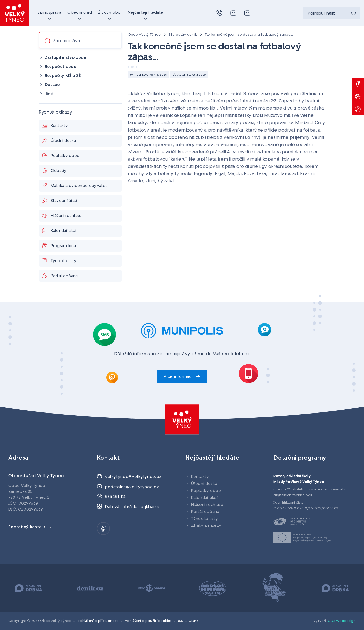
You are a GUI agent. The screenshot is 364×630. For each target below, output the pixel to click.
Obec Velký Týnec (144, 35)
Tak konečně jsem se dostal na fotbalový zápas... (249, 35)
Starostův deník (183, 35)
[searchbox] (332, 13)
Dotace (52, 85)
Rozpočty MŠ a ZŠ (63, 76)
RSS (180, 621)
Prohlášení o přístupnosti (98, 621)
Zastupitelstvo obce (66, 58)
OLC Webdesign (342, 621)
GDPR (193, 621)
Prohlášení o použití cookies (148, 621)
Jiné (49, 94)
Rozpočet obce (61, 67)
